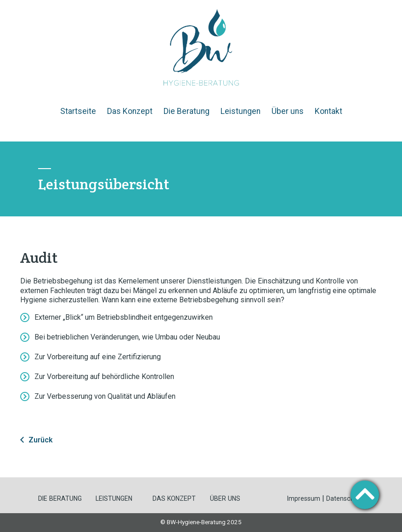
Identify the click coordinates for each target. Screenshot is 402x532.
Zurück (41, 440)
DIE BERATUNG (60, 498)
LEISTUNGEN (114, 498)
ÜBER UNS (225, 498)
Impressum (304, 498)
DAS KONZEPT (174, 498)
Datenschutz (345, 498)
